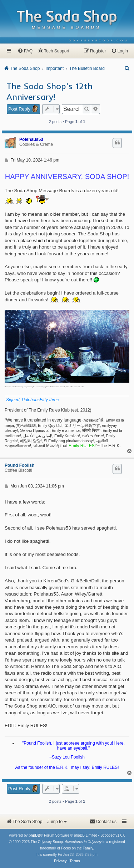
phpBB (34, 835)
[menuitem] (99, 40)
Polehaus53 (31, 139)
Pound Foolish (19, 465)
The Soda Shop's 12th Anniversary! (49, 91)
